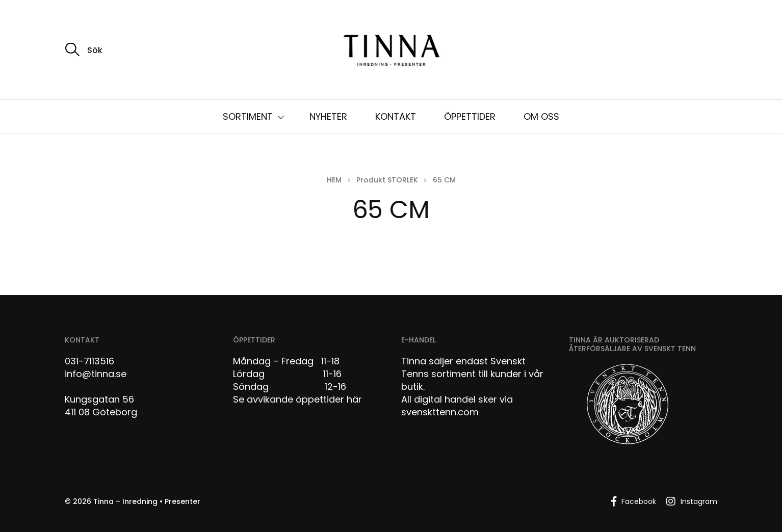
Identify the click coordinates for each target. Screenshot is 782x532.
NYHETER (328, 116)
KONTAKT (396, 116)
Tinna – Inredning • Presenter (147, 501)
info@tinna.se (96, 374)
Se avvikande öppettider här (297, 399)
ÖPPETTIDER (470, 116)
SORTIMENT (248, 116)
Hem (334, 180)
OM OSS (541, 116)
